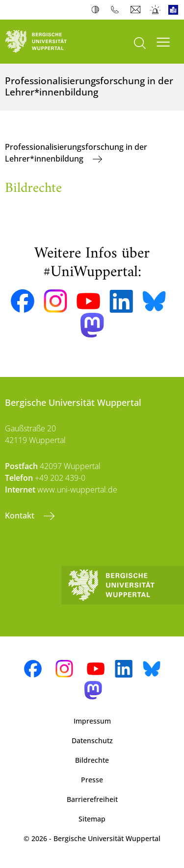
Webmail (137, 10)
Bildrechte (92, 760)
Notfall (156, 10)
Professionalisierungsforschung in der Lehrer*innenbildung (76, 153)
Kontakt (21, 516)
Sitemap (92, 819)
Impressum (92, 721)
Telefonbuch (117, 10)
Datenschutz (92, 740)
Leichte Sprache (175, 10)
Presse (92, 780)
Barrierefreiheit (92, 799)
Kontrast (97, 10)
